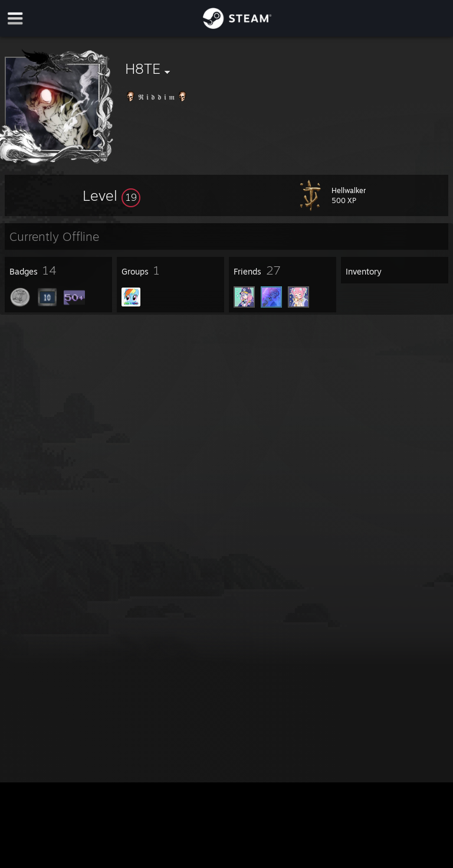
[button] (111, 195)
